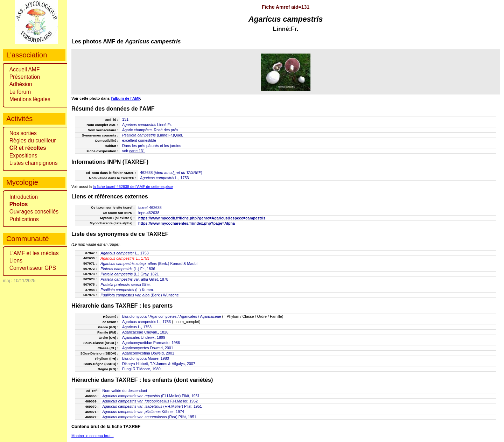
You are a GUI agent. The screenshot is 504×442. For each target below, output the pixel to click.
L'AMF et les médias (34, 253)
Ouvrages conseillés (34, 212)
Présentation (25, 77)
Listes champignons (34, 163)
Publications (24, 219)
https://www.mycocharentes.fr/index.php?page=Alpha (187, 223)
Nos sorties (23, 133)
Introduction (24, 197)
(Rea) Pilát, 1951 (149, 417)
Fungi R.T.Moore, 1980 (141, 369)
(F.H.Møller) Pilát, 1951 (151, 396)
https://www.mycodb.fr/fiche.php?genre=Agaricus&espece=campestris (202, 218)
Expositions (23, 156)
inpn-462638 (149, 213)
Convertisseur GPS (33, 268)
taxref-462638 (150, 208)
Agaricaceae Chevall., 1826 (145, 332)
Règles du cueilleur (33, 141)
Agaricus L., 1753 (137, 327)
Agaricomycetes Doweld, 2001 (148, 348)
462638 (146, 173)
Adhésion (21, 84)
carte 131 (137, 151)
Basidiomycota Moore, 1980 (146, 358)
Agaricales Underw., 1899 (144, 337)
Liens (16, 261)
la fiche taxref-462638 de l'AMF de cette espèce (133, 187)
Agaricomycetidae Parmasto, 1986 (151, 343)
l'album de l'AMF (126, 98)
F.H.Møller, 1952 (150, 401)
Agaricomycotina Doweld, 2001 (148, 353)
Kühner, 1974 (143, 412)
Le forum (20, 92)
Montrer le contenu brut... (93, 436)
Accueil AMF (25, 69)
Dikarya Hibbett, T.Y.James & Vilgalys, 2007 (159, 364)
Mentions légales (30, 99)
